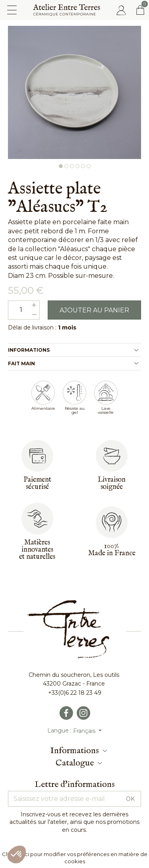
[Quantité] (24, 310)
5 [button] (83, 166)
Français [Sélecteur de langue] (85, 731)
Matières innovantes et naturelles (37, 550)
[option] (74, 92)
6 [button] (89, 166)
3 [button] (72, 166)
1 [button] (61, 166)
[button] (17, 854)
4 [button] (77, 166)
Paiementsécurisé (37, 483)
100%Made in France (112, 550)
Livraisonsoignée (112, 483)
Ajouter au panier (94, 310)
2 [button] (66, 166)
